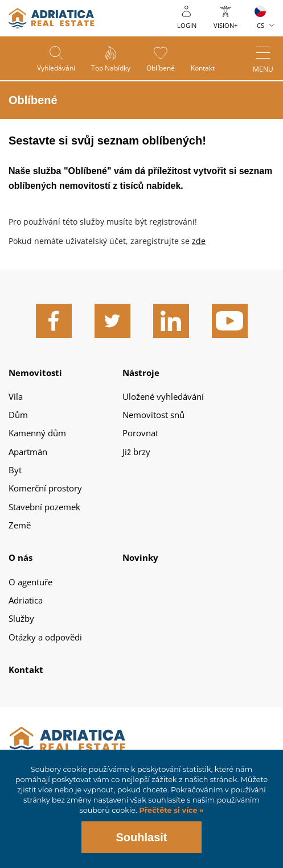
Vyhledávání (54, 69)
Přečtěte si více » (171, 810)
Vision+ (225, 25)
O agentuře (30, 582)
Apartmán (28, 452)
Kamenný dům (37, 433)
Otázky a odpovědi (45, 637)
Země (20, 525)
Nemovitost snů (153, 415)
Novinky (140, 557)
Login (187, 25)
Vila (16, 396)
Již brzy (136, 452)
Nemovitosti (35, 373)
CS (261, 25)
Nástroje (141, 373)
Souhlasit (141, 837)
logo (51, 18)
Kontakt (204, 69)
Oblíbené (161, 69)
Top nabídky (110, 69)
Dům (18, 415)
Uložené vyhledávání (163, 396)
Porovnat (140, 433)
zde (199, 241)
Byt (15, 470)
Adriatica (26, 600)
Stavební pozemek (44, 507)
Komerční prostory (45, 488)
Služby (21, 618)
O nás (20, 557)
